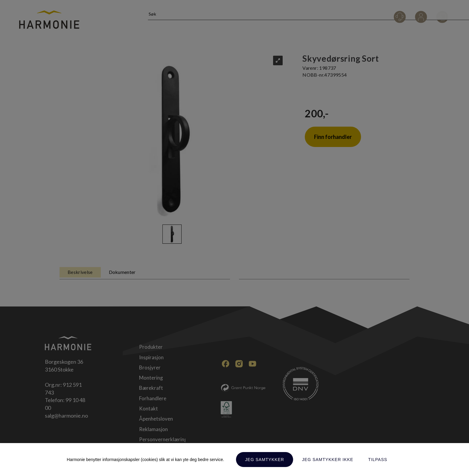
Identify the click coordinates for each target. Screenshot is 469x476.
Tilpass (378, 460)
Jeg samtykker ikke (328, 460)
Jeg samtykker (264, 460)
